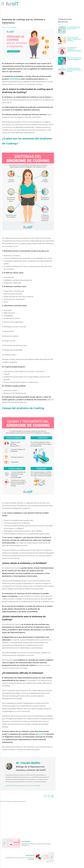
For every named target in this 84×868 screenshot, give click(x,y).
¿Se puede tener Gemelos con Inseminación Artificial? (74, 49)
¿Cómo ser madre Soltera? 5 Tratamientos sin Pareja (74, 39)
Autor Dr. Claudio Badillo (9, 27)
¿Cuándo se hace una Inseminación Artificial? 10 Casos (74, 70)
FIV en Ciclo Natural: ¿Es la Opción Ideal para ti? (74, 59)
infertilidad (14, 79)
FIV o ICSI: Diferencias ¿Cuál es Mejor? (74, 28)
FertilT (42, 734)
